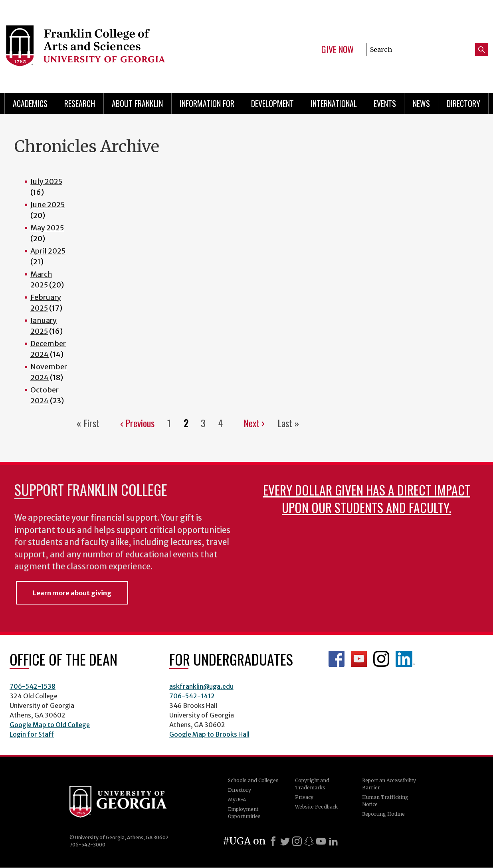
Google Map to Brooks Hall (209, 734)
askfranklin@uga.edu (201, 686)
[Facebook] (273, 841)
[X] (285, 841)
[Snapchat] (309, 841)
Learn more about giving (72, 593)
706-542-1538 (33, 686)
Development (272, 103)
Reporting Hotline (383, 814)
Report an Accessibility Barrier (389, 784)
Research (80, 103)
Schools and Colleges (253, 780)
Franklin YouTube (359, 659)
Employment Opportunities (244, 813)
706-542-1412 (192, 696)
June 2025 (48, 205)
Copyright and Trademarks (312, 784)
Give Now (338, 50)
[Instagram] (297, 841)
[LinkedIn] (333, 841)
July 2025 (46, 181)
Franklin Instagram (381, 659)
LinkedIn (405, 659)
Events (385, 103)
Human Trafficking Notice (385, 801)
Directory (463, 103)
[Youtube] (321, 841)
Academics (30, 103)
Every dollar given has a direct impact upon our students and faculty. (367, 498)
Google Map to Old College (50, 725)
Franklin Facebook (337, 659)
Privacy (304, 797)
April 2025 (48, 251)
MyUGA (237, 800)
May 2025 (47, 228)
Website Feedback (316, 807)
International (334, 103)
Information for (207, 103)
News (421, 103)
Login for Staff (32, 734)
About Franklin (137, 103)
